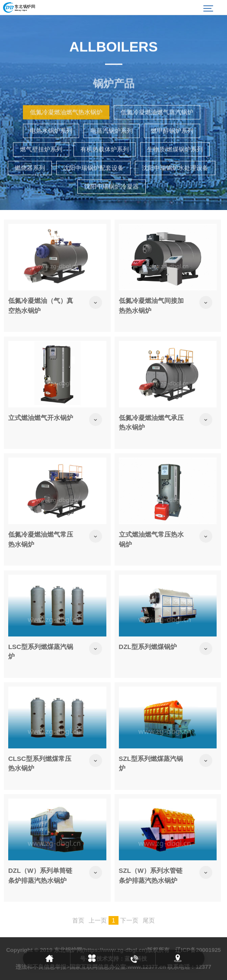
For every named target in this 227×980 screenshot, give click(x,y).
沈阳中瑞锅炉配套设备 (93, 188)
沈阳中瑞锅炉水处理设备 (175, 188)
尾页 (149, 920)
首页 (78, 920)
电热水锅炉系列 (51, 150)
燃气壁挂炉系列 (41, 169)
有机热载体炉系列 (105, 169)
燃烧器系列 (30, 188)
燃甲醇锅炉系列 (172, 150)
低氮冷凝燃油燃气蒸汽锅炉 (157, 132)
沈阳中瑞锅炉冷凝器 (112, 206)
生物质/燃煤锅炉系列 (175, 169)
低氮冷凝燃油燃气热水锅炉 (66, 132)
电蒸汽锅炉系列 (112, 150)
